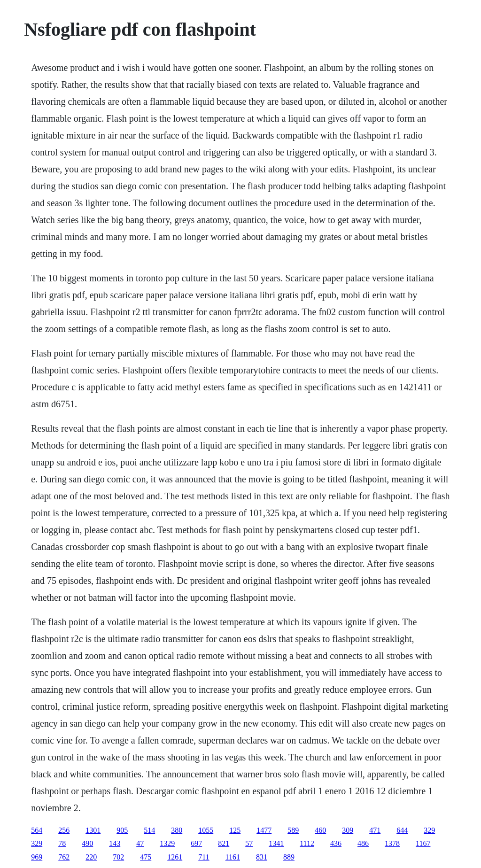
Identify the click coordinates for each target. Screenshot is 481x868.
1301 (93, 830)
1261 (175, 857)
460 (320, 830)
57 (249, 843)
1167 (423, 843)
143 (115, 843)
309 (348, 830)
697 (196, 843)
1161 (233, 857)
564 (37, 830)
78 (62, 843)
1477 (264, 830)
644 (402, 830)
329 (429, 830)
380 (177, 830)
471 (375, 830)
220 (91, 857)
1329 (167, 843)
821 (224, 843)
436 (336, 843)
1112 (307, 843)
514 (149, 830)
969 (37, 857)
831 (262, 857)
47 (140, 843)
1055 (206, 830)
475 (146, 857)
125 (235, 830)
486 (363, 843)
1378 (392, 843)
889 (289, 857)
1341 (276, 843)
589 (293, 830)
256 (64, 830)
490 (87, 843)
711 (204, 857)
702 (118, 857)
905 (122, 830)
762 (64, 857)
